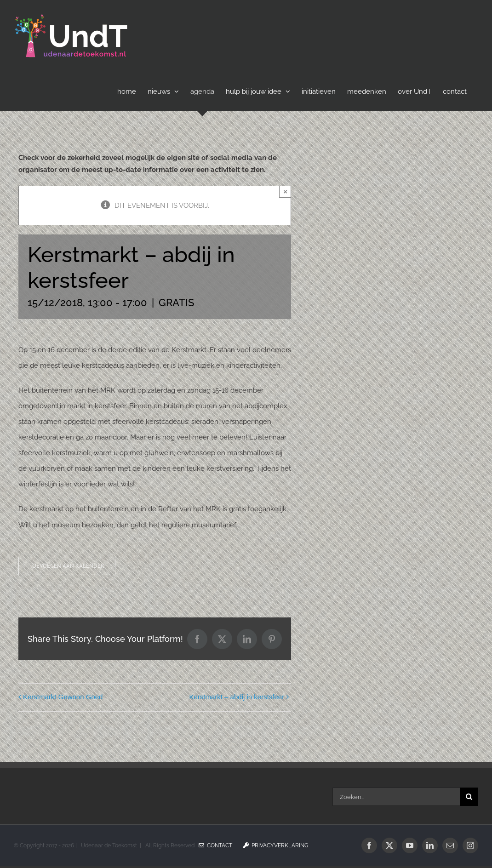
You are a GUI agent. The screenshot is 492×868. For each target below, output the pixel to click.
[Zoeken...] (396, 797)
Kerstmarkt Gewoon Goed (63, 697)
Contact (215, 845)
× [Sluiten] (285, 191)
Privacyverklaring (276, 845)
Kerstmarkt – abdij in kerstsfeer (237, 697)
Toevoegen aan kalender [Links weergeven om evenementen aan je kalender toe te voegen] (67, 566)
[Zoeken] (469, 797)
